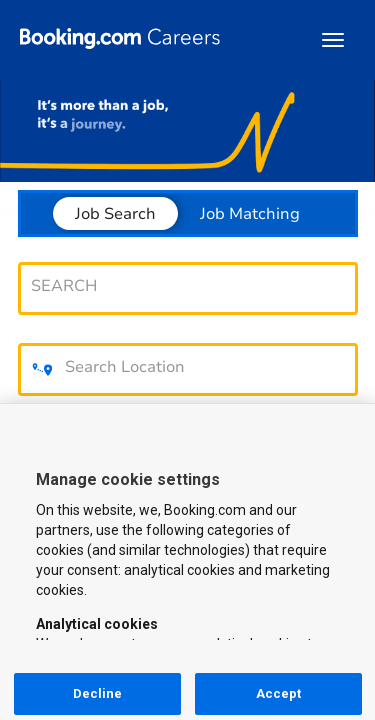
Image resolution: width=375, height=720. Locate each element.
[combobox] (178, 285)
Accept (279, 693)
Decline (98, 693)
